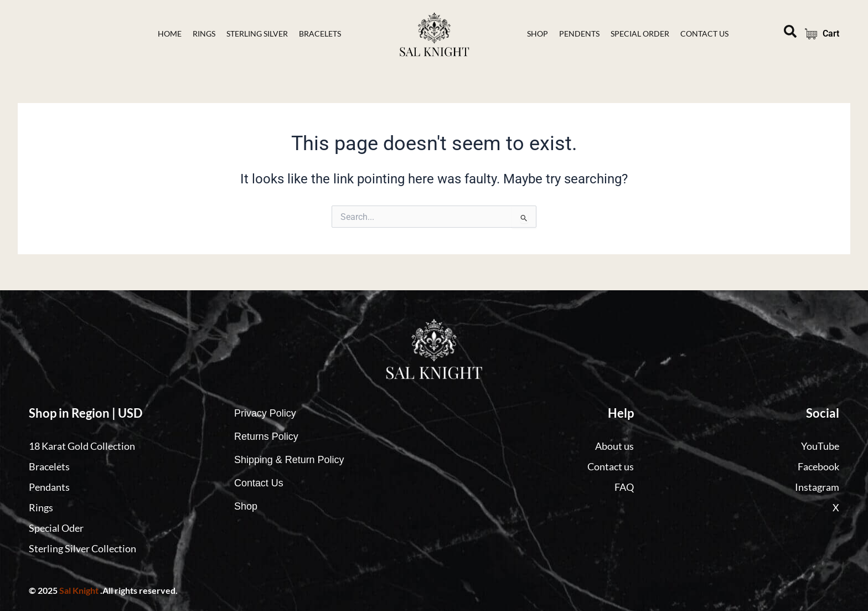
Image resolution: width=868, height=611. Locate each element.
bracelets (320, 34)
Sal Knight (79, 590)
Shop (538, 34)
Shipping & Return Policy (289, 460)
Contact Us (259, 483)
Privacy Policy (265, 413)
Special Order (640, 34)
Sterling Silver (257, 34)
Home (170, 34)
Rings (204, 34)
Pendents (579, 34)
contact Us (704, 34)
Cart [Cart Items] (819, 34)
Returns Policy (266, 437)
